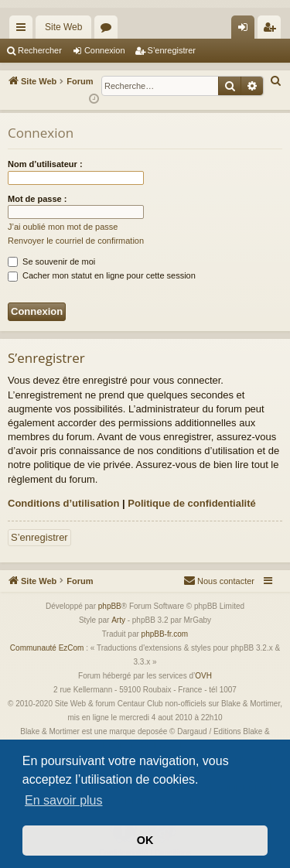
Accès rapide (24, 30)
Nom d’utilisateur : (45, 164)
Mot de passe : (37, 199)
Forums (109, 30)
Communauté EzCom (47, 648)
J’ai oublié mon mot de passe (63, 227)
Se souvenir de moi (51, 261)
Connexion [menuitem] (246, 30)
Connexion (105, 50)
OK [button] (145, 840)
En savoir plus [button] (64, 800)
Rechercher (40, 50)
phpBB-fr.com (165, 634)
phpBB (110, 606)
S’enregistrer (172, 50)
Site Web (63, 27)
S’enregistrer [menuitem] (273, 30)
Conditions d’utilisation (63, 503)
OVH (203, 676)
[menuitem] (276, 81)
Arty (118, 620)
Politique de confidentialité (191, 503)
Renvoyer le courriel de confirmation (76, 241)
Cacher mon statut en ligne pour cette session (102, 275)
